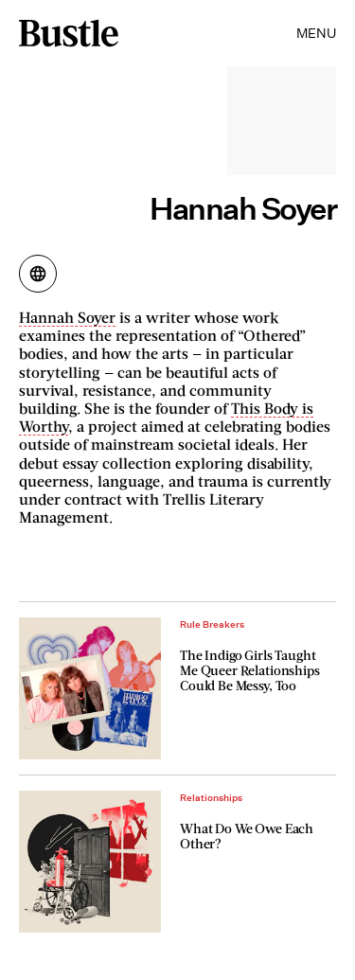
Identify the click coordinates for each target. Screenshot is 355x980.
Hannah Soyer (67, 317)
